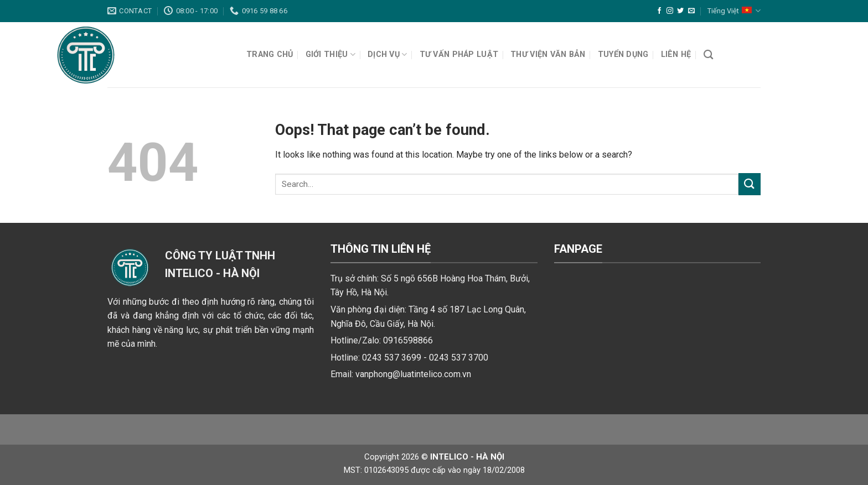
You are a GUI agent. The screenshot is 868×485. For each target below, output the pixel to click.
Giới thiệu (330, 54)
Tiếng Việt (734, 11)
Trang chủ (270, 54)
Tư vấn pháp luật (459, 54)
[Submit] (750, 184)
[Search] (708, 55)
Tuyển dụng (623, 54)
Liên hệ (676, 54)
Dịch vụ (387, 54)
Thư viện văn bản (548, 54)
